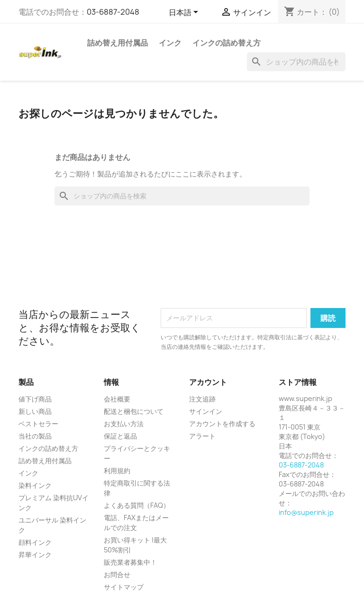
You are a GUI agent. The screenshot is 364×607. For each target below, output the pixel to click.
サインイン (206, 411)
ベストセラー (38, 424)
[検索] (296, 62)
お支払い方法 (124, 424)
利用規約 (117, 471)
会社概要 (117, 399)
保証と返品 (120, 436)
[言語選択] (185, 13)
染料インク (35, 485)
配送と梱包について (134, 411)
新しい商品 (35, 411)
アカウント (208, 382)
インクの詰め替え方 (227, 43)
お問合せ (117, 574)
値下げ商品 (35, 399)
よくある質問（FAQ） (137, 505)
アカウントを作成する (222, 424)
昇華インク (35, 555)
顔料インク (35, 542)
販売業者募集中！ (130, 562)
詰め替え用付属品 (118, 43)
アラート (202, 436)
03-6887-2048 (113, 12)
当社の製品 (35, 436)
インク (170, 43)
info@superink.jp (306, 512)
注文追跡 (202, 399)
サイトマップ (124, 587)
